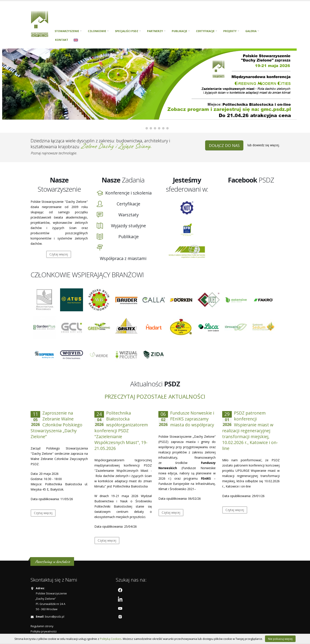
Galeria (251, 31)
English (76, 40)
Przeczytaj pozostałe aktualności (155, 396)
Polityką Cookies (111, 639)
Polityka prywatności (44, 631)
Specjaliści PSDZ (127, 31)
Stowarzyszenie (67, 31)
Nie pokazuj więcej (280, 639)
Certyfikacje (205, 31)
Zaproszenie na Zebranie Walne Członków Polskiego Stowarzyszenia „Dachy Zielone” (56, 425)
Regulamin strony (42, 626)
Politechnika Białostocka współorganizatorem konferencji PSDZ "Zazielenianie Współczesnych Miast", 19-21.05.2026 (121, 431)
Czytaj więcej (59, 254)
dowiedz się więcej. (266, 145)
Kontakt (62, 40)
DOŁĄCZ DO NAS (224, 145)
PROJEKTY (230, 31)
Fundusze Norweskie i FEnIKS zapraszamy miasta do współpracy (192, 419)
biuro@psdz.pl (55, 617)
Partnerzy (155, 31)
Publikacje (179, 31)
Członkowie (97, 31)
